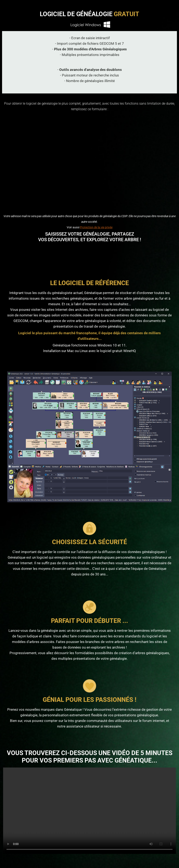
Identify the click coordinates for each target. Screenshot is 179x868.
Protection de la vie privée (96, 227)
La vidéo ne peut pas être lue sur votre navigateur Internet (89, 811)
